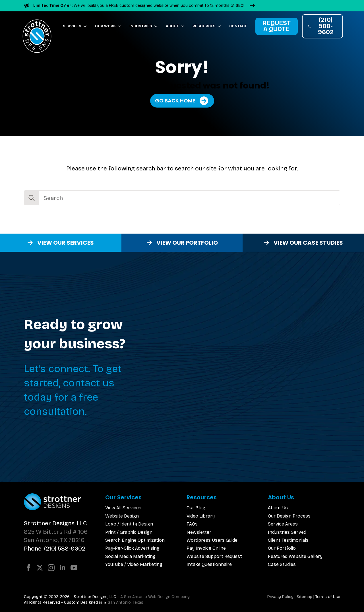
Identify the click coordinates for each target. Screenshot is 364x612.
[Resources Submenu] (220, 26)
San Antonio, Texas (126, 602)
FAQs (192, 524)
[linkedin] (63, 568)
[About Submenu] (184, 26)
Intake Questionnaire (209, 564)
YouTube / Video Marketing (134, 564)
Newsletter (199, 532)
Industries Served (287, 532)
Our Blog (196, 508)
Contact (238, 26)
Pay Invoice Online (206, 548)
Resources (204, 26)
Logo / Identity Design (129, 524)
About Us (278, 508)
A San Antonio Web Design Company (155, 597)
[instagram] (51, 568)
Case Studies (282, 564)
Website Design (122, 516)
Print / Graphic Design (129, 532)
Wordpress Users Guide (212, 540)
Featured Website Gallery (295, 556)
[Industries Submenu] (157, 26)
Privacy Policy (280, 597)
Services (72, 26)
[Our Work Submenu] (120, 26)
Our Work (105, 26)
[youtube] (74, 568)
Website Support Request (214, 556)
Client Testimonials (288, 540)
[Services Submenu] (86, 26)
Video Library (201, 516)
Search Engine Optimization (135, 540)
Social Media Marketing (130, 556)
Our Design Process (289, 516)
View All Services (123, 508)
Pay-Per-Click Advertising (132, 548)
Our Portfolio (282, 548)
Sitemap (304, 597)
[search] (32, 198)
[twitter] (40, 568)
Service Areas (283, 524)
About (172, 26)
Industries (141, 26)
